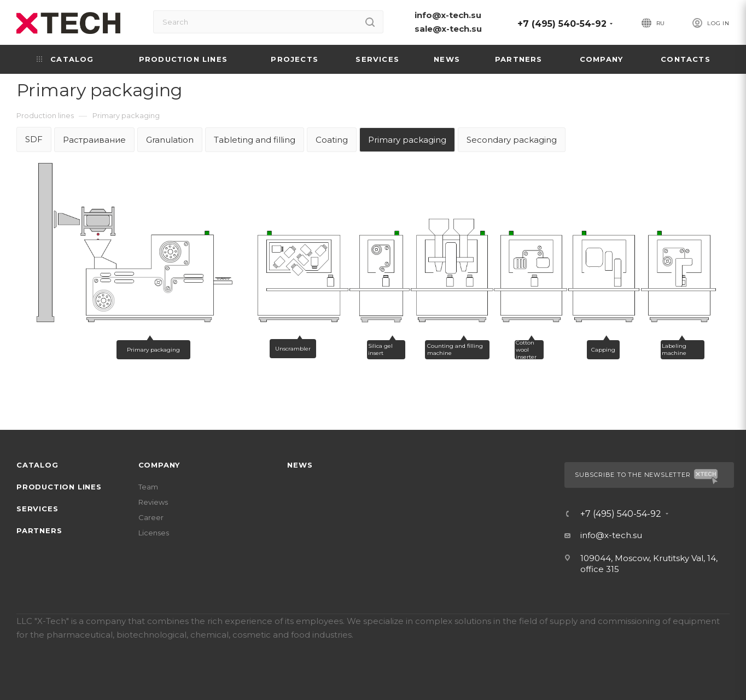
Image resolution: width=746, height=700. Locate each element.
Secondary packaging (512, 140)
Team (148, 487)
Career (151, 517)
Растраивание (94, 140)
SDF (34, 139)
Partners (39, 530)
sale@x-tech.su (448, 29)
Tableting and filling (255, 140)
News (300, 465)
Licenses (154, 533)
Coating (332, 140)
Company (159, 465)
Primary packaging (407, 140)
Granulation (170, 140)
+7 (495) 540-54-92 (562, 24)
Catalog (37, 465)
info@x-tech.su (448, 15)
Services (37, 509)
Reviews (153, 502)
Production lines (59, 487)
